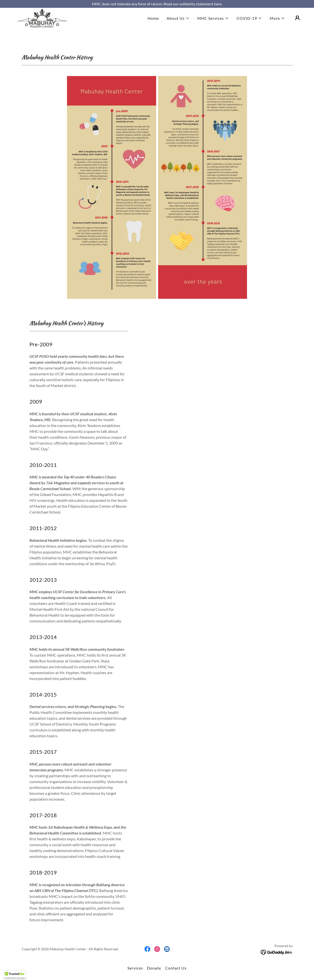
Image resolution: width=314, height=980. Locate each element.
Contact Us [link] (176, 968)
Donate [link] (154, 968)
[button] (178, 26)
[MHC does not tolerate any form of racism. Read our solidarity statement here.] (157, 4)
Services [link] (135, 968)
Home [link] (153, 26)
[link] (43, 25)
